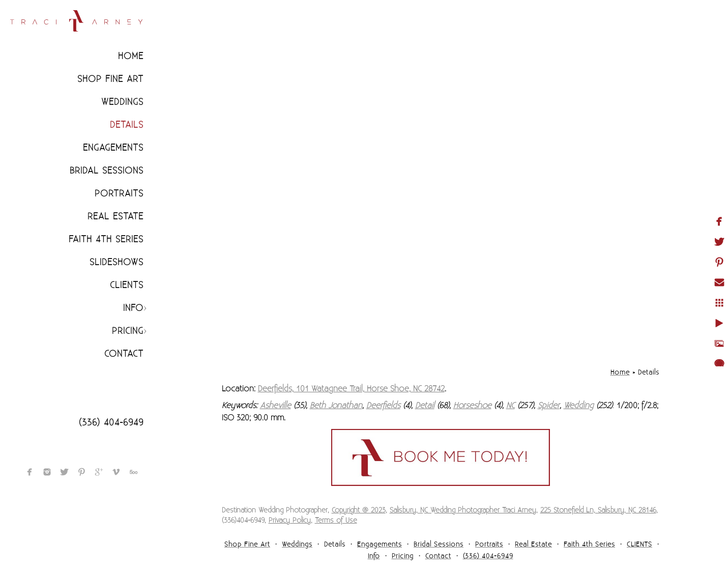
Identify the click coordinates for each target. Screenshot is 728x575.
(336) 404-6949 (111, 423)
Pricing (128, 331)
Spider (549, 406)
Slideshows (117, 262)
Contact (124, 354)
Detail (425, 406)
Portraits (119, 194)
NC (511, 406)
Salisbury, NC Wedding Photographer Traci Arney (463, 510)
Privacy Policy (290, 521)
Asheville (275, 406)
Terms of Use (336, 521)
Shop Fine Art (110, 79)
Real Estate (115, 217)
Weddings (122, 102)
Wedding (579, 406)
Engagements (113, 148)
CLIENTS (127, 285)
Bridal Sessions (107, 171)
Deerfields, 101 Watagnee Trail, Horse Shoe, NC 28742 (351, 389)
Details (127, 125)
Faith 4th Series (106, 239)
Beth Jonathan (336, 406)
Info (133, 308)
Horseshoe (472, 406)
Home (131, 56)
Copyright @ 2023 (359, 510)
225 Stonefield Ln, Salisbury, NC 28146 (598, 510)
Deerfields (383, 406)
